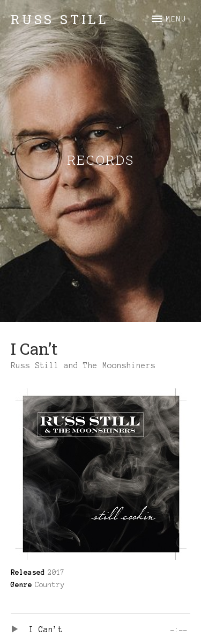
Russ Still (59, 19)
